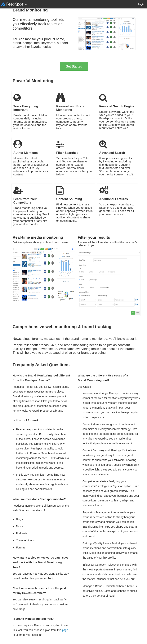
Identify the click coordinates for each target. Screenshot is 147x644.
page (65, 630)
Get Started (74, 66)
